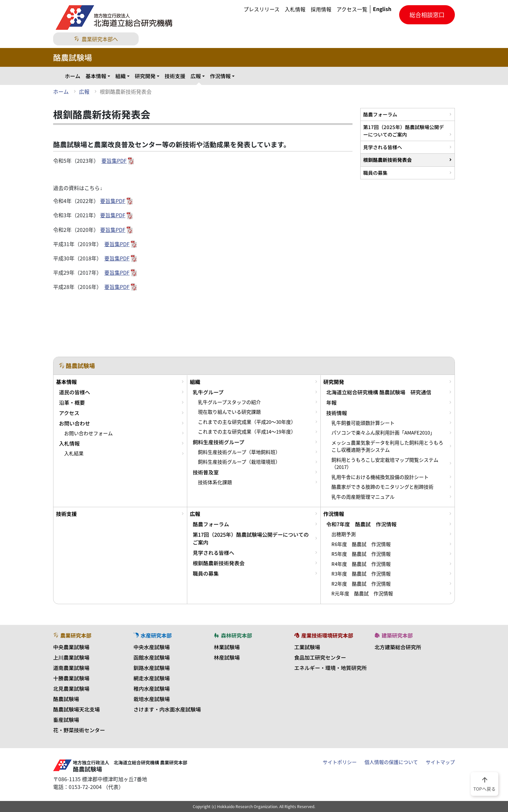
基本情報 (96, 76)
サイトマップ (440, 762)
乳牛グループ (208, 392)
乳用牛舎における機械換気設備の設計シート (380, 477)
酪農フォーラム (380, 114)
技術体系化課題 (215, 482)
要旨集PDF (114, 161)
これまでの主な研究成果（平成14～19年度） (247, 432)
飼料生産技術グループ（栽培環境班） (239, 462)
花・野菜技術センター (79, 730)
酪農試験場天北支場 (76, 709)
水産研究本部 (153, 635)
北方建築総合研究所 (398, 647)
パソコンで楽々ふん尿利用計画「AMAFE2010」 (383, 433)
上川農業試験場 (71, 657)
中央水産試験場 (152, 647)
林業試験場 (227, 647)
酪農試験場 (66, 699)
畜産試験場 (66, 720)
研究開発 (145, 76)
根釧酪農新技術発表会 (387, 160)
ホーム (73, 76)
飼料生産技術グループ (219, 442)
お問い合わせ (75, 423)
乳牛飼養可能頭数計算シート (363, 423)
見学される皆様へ (383, 147)
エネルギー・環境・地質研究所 (330, 668)
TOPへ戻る (485, 783)
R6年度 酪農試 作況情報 (361, 544)
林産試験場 (227, 657)
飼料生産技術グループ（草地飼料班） (239, 452)
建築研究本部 (394, 635)
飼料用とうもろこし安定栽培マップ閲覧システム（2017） (385, 463)
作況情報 (220, 76)
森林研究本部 (233, 635)
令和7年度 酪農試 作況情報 (361, 524)
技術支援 (175, 76)
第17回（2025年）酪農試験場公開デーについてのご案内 (404, 131)
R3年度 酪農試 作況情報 (361, 574)
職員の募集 (375, 173)
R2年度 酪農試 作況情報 (361, 584)
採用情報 (321, 9)
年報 (331, 402)
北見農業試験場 (71, 688)
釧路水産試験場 (152, 668)
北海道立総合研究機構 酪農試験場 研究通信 (379, 392)
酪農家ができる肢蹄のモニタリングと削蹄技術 (382, 487)
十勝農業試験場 (71, 678)
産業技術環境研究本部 (324, 635)
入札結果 (74, 453)
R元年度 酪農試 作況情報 (362, 593)
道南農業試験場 (71, 668)
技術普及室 (206, 472)
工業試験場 (307, 647)
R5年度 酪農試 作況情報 (361, 554)
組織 (121, 76)
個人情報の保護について (391, 762)
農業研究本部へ (96, 39)
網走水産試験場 (152, 678)
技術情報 (337, 413)
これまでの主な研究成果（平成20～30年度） (247, 422)
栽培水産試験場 (152, 699)
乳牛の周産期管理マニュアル (363, 497)
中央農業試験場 (71, 647)
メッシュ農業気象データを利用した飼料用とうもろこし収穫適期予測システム (387, 446)
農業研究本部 (72, 635)
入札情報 (295, 9)
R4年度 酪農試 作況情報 (361, 564)
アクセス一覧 (352, 9)
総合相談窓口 (427, 15)
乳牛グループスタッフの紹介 (229, 402)
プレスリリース (262, 9)
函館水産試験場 (152, 657)
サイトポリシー (340, 762)
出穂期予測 (344, 534)
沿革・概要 (72, 402)
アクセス (69, 413)
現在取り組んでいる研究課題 (229, 412)
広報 (196, 76)
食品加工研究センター (320, 657)
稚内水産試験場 (152, 688)
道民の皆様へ (75, 392)
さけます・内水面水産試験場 (167, 709)
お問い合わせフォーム (88, 433)
